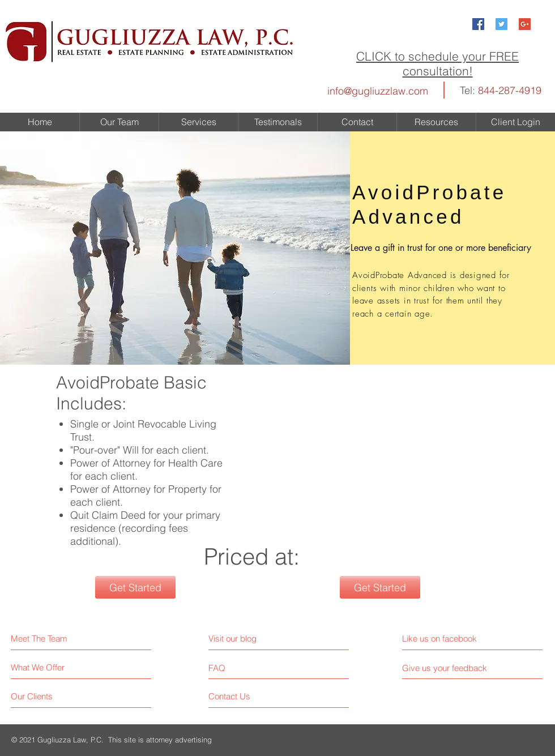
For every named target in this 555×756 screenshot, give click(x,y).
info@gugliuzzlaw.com (378, 91)
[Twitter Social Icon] (501, 24)
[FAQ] (241, 668)
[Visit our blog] (258, 638)
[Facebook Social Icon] (478, 24)
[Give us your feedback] (449, 668)
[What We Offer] (54, 667)
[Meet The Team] (60, 638)
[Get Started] (135, 587)
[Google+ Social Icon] (525, 24)
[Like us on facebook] (453, 638)
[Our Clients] (54, 696)
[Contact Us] (251, 696)
